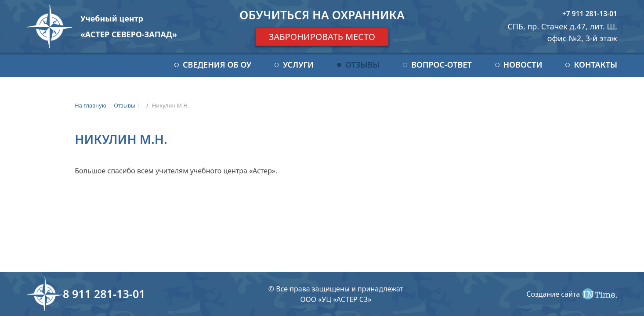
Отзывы (362, 65)
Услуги (298, 65)
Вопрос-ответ (441, 65)
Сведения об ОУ (217, 65)
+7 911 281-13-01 (590, 14)
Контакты (595, 65)
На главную (90, 105)
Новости (523, 65)
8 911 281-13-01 (104, 294)
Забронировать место (322, 37)
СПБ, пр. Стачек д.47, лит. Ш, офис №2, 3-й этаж (562, 32)
